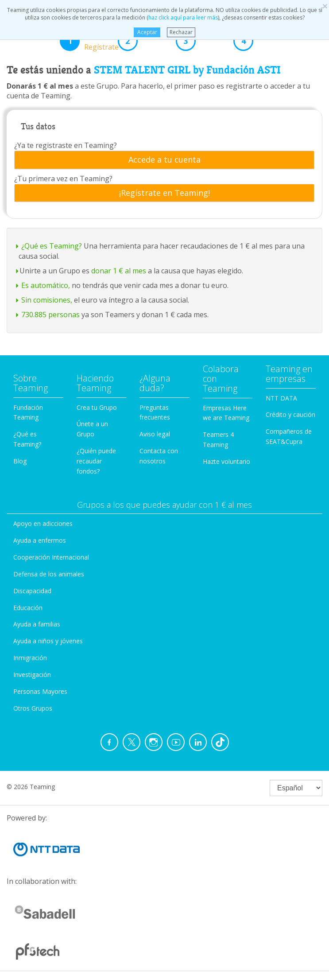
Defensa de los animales (49, 574)
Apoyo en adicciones (43, 523)
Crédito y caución (290, 414)
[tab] (164, 160)
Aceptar (147, 32)
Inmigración (30, 658)
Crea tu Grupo (97, 407)
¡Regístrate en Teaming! (164, 193)
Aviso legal (155, 434)
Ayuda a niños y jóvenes (48, 641)
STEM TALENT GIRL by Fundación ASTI (187, 70)
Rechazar (181, 32)
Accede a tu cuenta (164, 160)
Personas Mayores (40, 691)
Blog (20, 461)
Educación (28, 608)
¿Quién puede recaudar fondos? (96, 461)
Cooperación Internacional (51, 557)
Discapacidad (32, 591)
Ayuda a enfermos (40, 540)
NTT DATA (281, 398)
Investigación (32, 675)
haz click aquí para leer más (183, 17)
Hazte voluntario (226, 461)
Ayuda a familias (37, 624)
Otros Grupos (33, 708)
